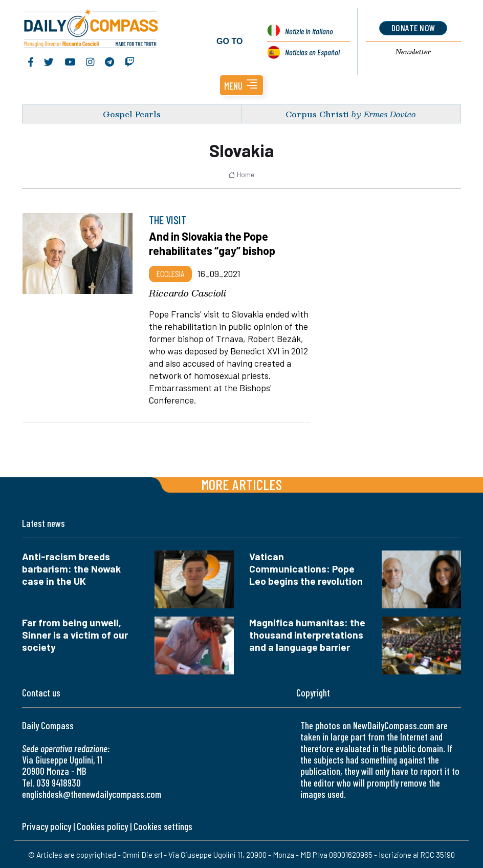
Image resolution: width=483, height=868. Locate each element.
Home (241, 174)
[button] (241, 85)
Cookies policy (102, 826)
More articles (241, 484)
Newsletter (413, 52)
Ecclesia (170, 273)
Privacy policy (47, 826)
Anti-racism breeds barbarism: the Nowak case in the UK (71, 568)
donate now (413, 28)
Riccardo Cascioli (188, 292)
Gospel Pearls (132, 113)
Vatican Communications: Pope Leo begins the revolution (306, 568)
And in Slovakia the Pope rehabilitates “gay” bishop (212, 243)
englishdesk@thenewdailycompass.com (92, 793)
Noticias (312, 51)
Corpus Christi (317, 113)
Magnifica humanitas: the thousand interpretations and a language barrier (307, 634)
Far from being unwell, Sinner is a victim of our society (75, 634)
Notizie (309, 30)
